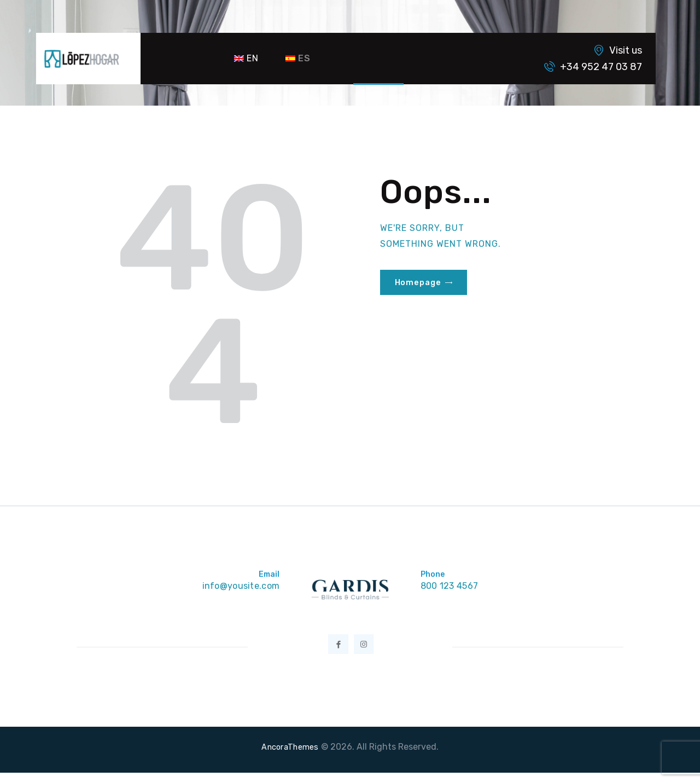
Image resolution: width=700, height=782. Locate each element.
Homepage (420, 283)
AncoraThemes (290, 756)
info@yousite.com (238, 587)
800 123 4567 (452, 587)
